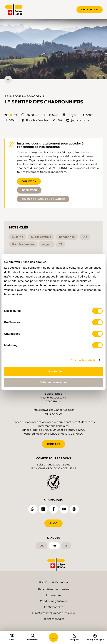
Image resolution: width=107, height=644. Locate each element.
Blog (53, 523)
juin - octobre (78, 120)
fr (54, 546)
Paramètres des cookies (53, 589)
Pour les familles (34, 120)
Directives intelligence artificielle (53, 613)
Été (57, 120)
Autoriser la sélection (54, 382)
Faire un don (90, 10)
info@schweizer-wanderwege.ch (54, 410)
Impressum (53, 595)
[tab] (100, 75)
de (42, 546)
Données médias (54, 619)
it (66, 546)
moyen (70, 115)
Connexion (29, 181)
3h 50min (30, 115)
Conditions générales (54, 601)
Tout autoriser (53, 371)
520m (88, 115)
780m (10, 120)
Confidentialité (54, 607)
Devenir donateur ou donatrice (43, 199)
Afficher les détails (83, 360)
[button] (53, 49)
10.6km (51, 115)
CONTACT (53, 444)
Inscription (29, 190)
